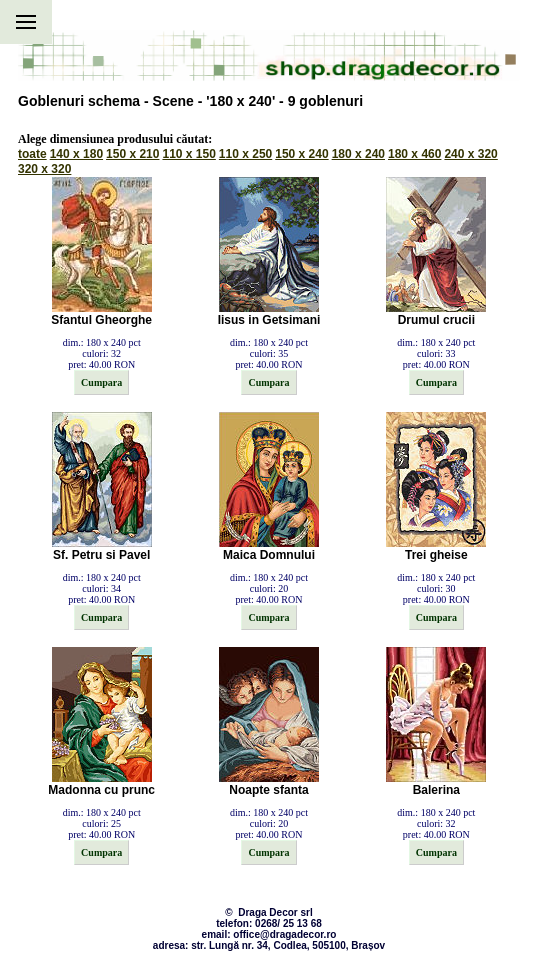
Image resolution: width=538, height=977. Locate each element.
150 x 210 (132, 154)
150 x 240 (301, 154)
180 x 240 (358, 154)
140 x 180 (76, 154)
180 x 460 (414, 154)
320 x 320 (44, 169)
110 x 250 (245, 154)
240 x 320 (470, 154)
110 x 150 (188, 154)
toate (32, 154)
